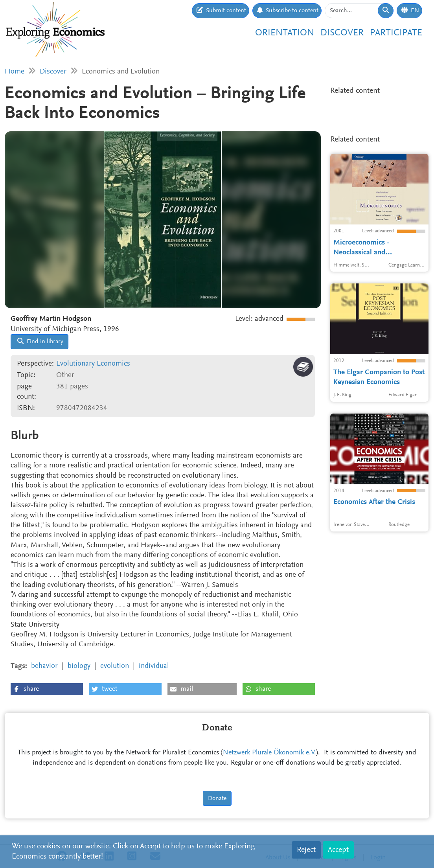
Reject (306, 850)
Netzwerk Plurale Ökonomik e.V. (269, 753)
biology (79, 666)
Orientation (285, 33)
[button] (47, 689)
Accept (338, 850)
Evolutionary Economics (93, 364)
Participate (396, 33)
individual (154, 666)
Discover (342, 33)
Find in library (40, 341)
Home (15, 72)
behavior (44, 666)
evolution (115, 666)
